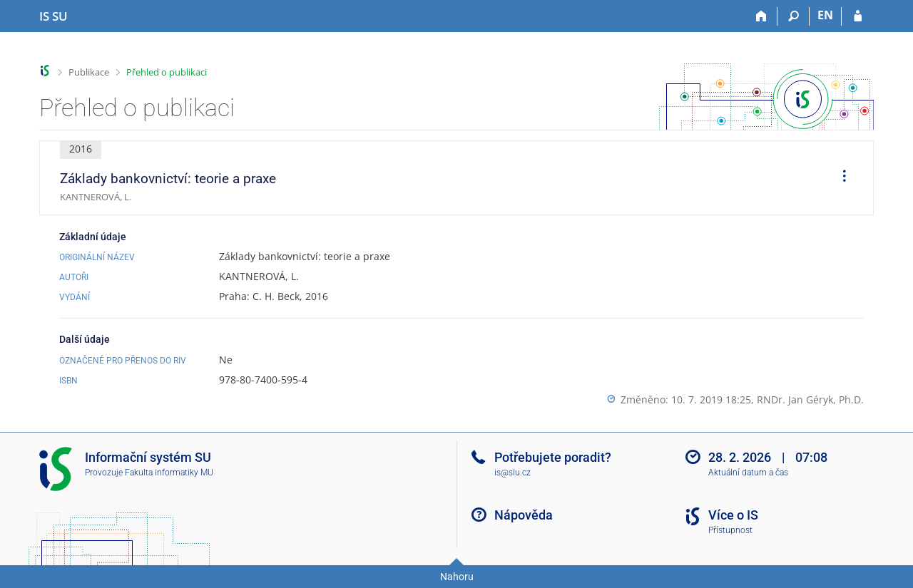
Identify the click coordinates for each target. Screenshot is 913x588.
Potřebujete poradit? (553, 457)
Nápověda (524, 515)
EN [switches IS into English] (825, 15)
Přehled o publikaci (167, 72)
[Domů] (761, 16)
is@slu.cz (512, 473)
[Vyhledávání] (794, 16)
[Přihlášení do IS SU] (858, 16)
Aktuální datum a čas (748, 473)
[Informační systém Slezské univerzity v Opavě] (53, 16)
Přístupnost (730, 530)
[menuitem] (840, 178)
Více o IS (733, 515)
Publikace (89, 72)
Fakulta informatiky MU (169, 473)
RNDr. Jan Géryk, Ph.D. (810, 399)
